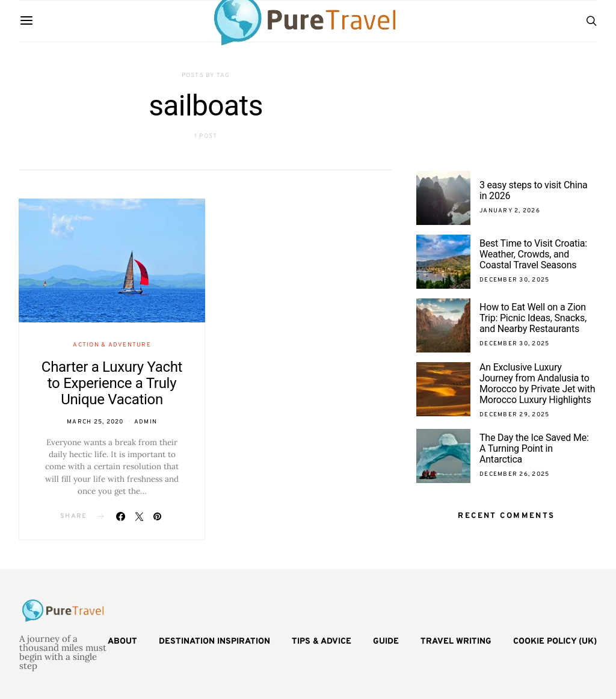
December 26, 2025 (514, 474)
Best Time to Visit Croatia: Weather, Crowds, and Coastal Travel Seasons (533, 254)
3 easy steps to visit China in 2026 (534, 190)
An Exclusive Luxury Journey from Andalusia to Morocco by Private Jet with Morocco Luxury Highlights (537, 383)
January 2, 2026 (510, 211)
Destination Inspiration (214, 642)
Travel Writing (456, 642)
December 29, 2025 (514, 415)
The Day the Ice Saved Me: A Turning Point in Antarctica (534, 448)
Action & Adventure (112, 345)
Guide (386, 642)
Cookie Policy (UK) (555, 642)
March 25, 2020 (95, 422)
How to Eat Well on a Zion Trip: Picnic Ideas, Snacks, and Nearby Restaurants (533, 318)
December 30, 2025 (514, 280)
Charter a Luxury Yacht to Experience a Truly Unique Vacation (112, 383)
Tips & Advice (322, 642)
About (122, 642)
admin (146, 422)
